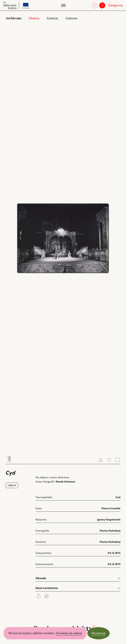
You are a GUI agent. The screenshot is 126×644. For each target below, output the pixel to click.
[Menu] (63, 5)
